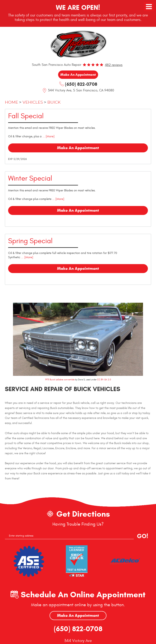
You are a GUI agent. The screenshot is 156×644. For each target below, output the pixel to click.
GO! (142, 536)
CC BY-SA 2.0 (104, 380)
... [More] (48, 136)
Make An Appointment (78, 616)
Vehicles (33, 102)
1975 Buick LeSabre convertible (60, 380)
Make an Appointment (78, 75)
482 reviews (114, 65)
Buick (54, 102)
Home (11, 102)
